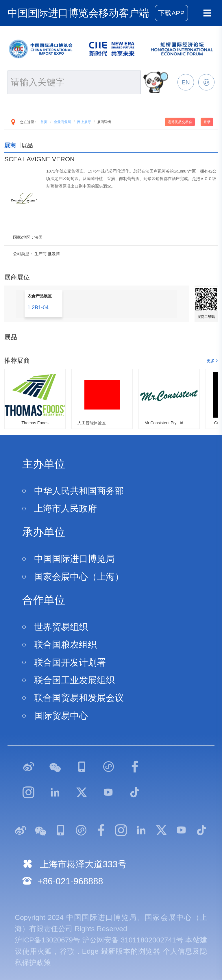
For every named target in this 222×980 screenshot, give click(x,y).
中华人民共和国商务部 (79, 491)
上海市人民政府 (65, 508)
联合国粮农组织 (65, 645)
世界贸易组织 (61, 627)
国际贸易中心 (61, 716)
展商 (10, 145)
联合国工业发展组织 (74, 680)
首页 (44, 122)
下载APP (171, 13)
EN (186, 82)
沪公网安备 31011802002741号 (133, 940)
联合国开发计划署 (70, 663)
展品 (27, 145)
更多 (211, 361)
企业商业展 (62, 122)
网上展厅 (84, 122)
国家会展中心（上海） (79, 577)
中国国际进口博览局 (74, 559)
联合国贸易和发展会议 (79, 698)
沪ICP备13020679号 (47, 940)
